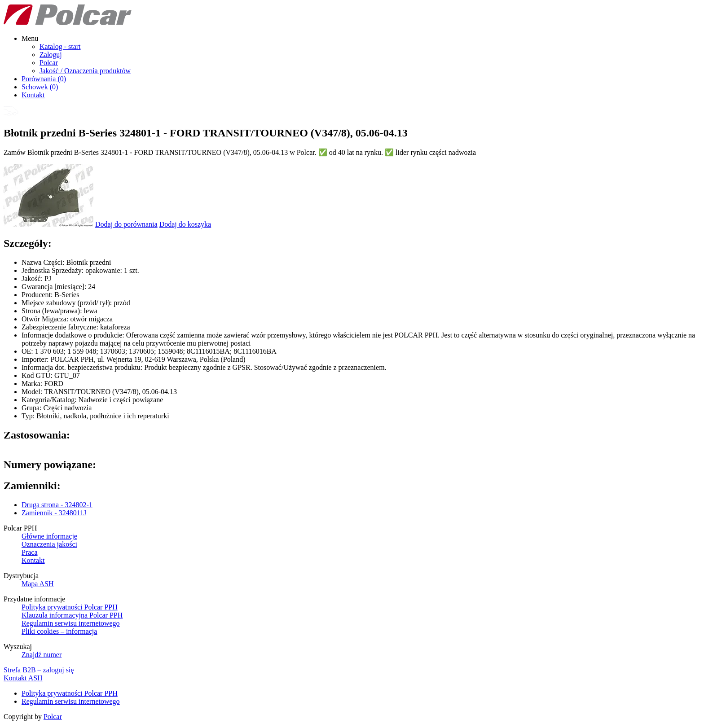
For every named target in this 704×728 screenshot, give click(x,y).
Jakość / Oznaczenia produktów (85, 71)
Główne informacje (49, 536)
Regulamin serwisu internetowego (71, 623)
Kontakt (33, 95)
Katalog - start (60, 46)
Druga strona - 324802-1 (57, 505)
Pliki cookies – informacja (59, 631)
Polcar (49, 63)
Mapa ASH (38, 584)
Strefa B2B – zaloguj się (39, 670)
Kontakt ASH (23, 678)
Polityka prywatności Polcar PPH (70, 607)
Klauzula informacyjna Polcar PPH (72, 615)
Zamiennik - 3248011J (54, 513)
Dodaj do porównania (126, 224)
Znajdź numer (42, 655)
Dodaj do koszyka (185, 224)
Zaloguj (51, 55)
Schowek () (40, 87)
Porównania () (44, 79)
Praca (30, 552)
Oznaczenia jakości (49, 544)
